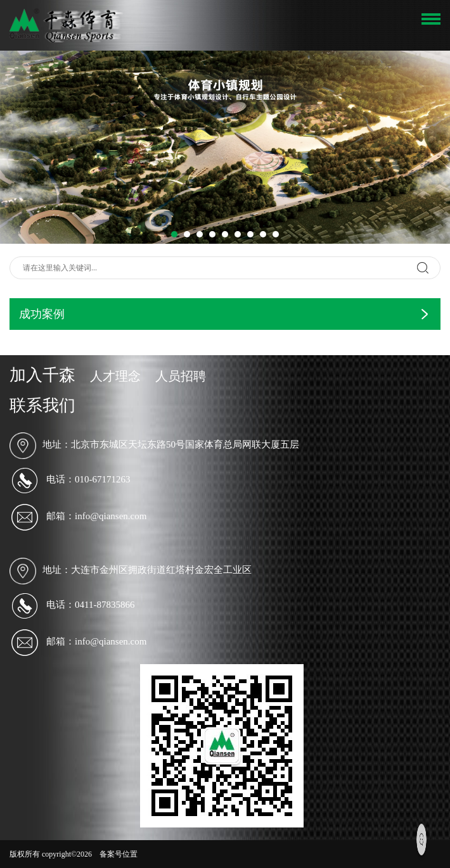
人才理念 (115, 376)
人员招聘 (181, 376)
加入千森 (42, 375)
